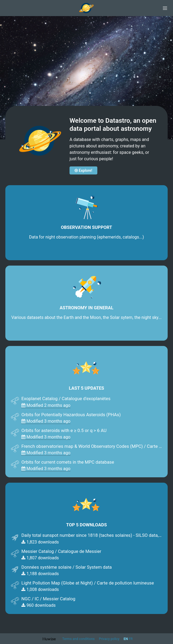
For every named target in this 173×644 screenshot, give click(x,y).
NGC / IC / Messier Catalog (48, 599)
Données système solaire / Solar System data (67, 567)
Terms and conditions (79, 639)
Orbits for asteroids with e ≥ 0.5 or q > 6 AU (64, 430)
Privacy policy (110, 639)
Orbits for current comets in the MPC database (68, 462)
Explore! (83, 170)
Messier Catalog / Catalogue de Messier (61, 551)
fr (131, 639)
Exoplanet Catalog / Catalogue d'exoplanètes (66, 399)
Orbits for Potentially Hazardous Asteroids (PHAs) (71, 415)
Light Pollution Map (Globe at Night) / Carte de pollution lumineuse (88, 583)
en (126, 639)
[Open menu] (165, 8)
